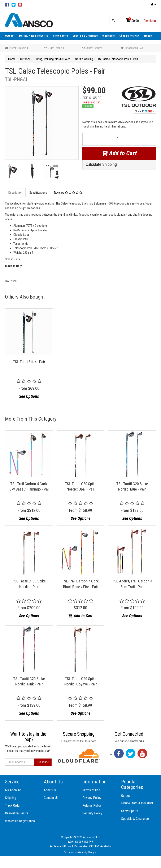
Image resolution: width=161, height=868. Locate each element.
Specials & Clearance (85, 36)
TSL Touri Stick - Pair (29, 362)
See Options (29, 396)
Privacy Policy (92, 798)
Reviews (68, 193)
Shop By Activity (129, 36)
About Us (50, 790)
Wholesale (108, 36)
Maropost (93, 852)
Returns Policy (92, 806)
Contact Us (51, 798)
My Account (13, 790)
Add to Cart (119, 153)
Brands (148, 36)
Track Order (13, 806)
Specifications (38, 193)
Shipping (11, 798)
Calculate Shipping (101, 164)
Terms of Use (91, 790)
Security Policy (92, 813)
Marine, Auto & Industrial (34, 36)
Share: (145, 111)
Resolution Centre (17, 813)
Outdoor (10, 36)
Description (15, 193)
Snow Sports (60, 36)
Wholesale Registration (20, 821)
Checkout (150, 21)
